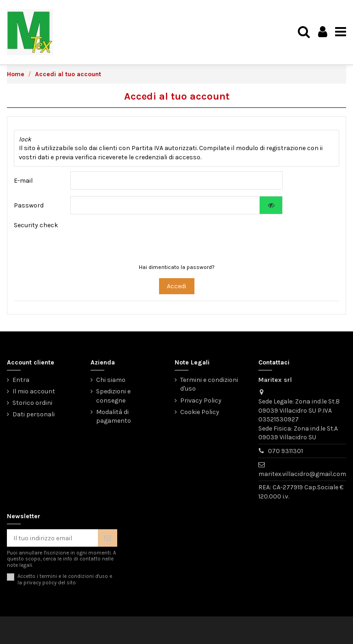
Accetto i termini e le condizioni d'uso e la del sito (65, 579)
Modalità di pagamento (114, 417)
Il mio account (34, 391)
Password (29, 205)
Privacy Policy (201, 400)
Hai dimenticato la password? (177, 267)
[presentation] (169, 239)
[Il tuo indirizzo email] (52, 538)
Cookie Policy (200, 412)
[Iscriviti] (108, 538)
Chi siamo (111, 380)
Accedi (176, 286)
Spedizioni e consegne (113, 396)
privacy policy (40, 583)
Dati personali (34, 414)
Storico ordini (32, 403)
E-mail (23, 181)
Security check (36, 225)
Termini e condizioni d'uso (209, 384)
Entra (21, 380)
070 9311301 (285, 451)
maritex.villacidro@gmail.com (302, 474)
